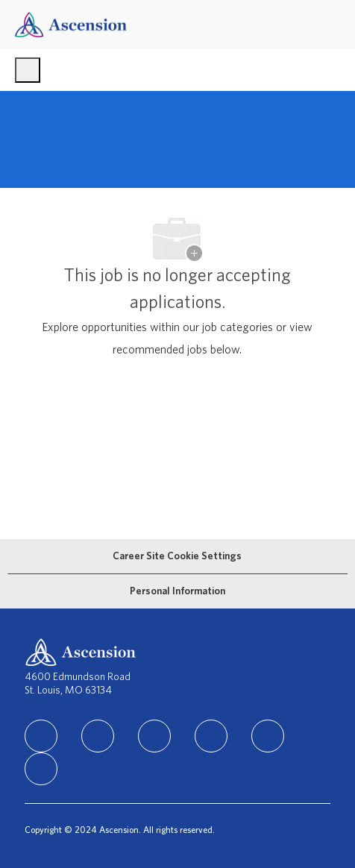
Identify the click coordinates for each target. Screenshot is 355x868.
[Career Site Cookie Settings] (177, 556)
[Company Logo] (71, 24)
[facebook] (98, 736)
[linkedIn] (41, 736)
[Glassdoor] (41, 769)
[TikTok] (211, 736)
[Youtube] (268, 736)
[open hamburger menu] (28, 70)
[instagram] (154, 736)
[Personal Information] (177, 591)
